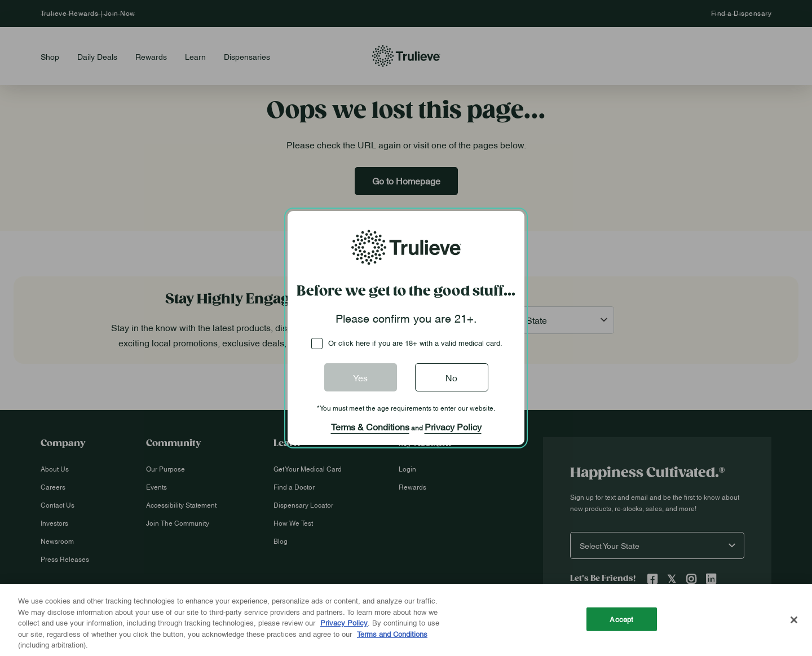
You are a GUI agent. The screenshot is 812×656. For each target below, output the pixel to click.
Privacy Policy (453, 426)
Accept (621, 619)
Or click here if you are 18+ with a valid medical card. (415, 342)
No (451, 377)
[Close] (794, 620)
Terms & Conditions (370, 426)
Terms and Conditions (392, 633)
